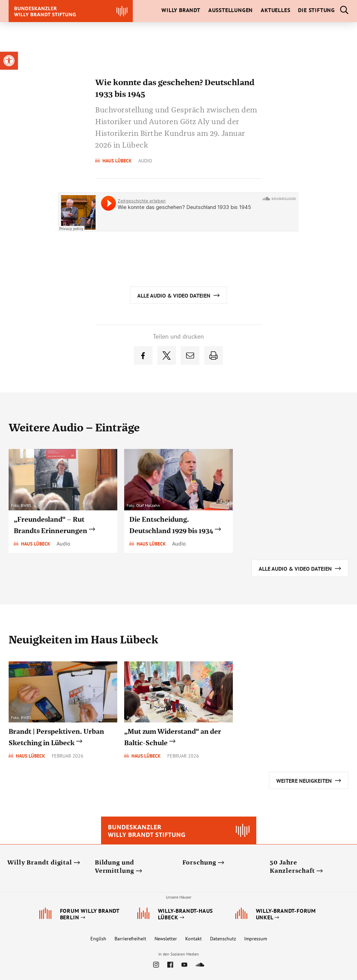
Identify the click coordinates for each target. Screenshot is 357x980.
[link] (9, 61)
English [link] (98, 939)
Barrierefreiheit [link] (130, 939)
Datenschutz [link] (223, 939)
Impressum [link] (256, 939)
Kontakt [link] (194, 939)
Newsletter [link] (166, 939)
